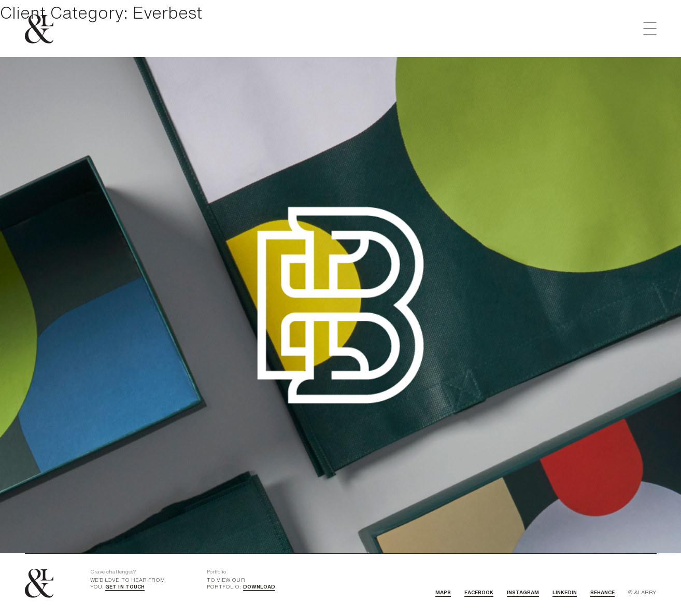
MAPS (443, 592)
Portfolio (216, 571)
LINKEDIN (565, 592)
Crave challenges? (113, 571)
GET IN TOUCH (125, 586)
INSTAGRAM (523, 592)
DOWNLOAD (259, 586)
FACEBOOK (479, 592)
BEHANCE (602, 592)
